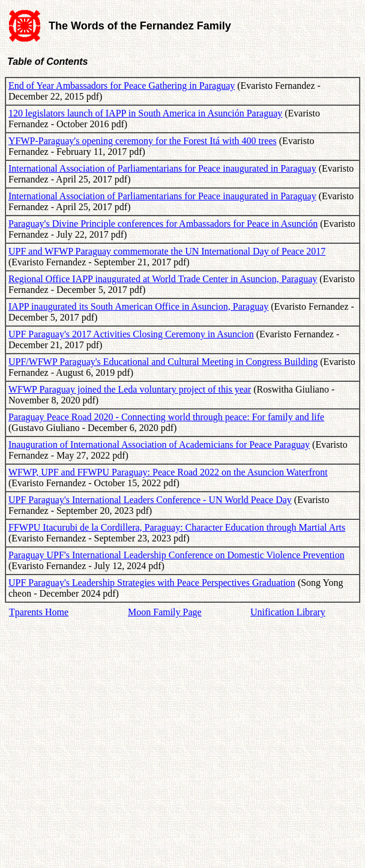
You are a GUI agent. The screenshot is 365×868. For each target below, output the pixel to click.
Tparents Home (39, 612)
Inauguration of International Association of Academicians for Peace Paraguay (159, 445)
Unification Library (288, 612)
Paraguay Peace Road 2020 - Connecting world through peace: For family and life (166, 417)
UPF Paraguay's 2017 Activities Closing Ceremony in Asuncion (131, 334)
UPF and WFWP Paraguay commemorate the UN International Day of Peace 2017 (167, 251)
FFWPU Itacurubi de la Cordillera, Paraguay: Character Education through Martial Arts (177, 527)
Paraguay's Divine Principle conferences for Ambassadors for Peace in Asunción (163, 224)
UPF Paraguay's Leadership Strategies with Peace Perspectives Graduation (152, 583)
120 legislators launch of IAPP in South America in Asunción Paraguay (145, 113)
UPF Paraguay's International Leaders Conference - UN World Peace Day (150, 500)
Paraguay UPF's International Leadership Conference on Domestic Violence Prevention (176, 555)
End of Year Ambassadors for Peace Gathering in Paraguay (122, 86)
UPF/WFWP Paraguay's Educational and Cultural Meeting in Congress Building (163, 362)
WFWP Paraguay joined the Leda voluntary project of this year (130, 389)
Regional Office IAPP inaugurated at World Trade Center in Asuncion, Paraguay (163, 279)
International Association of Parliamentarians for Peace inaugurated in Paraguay (162, 168)
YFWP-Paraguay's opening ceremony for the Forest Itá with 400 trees (143, 141)
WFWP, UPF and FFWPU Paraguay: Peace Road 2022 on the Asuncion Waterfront (168, 472)
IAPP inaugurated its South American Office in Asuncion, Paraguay (138, 306)
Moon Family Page (165, 612)
